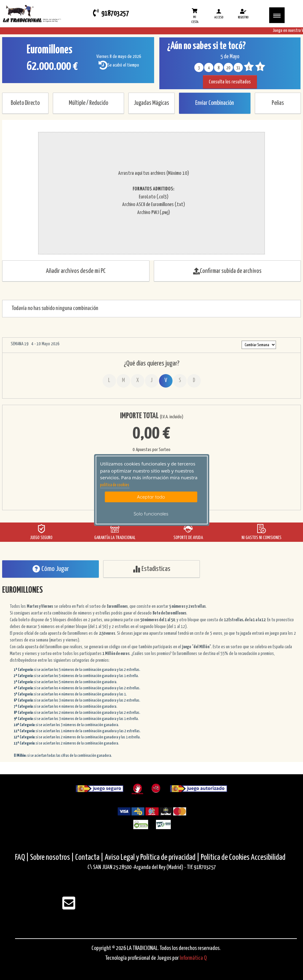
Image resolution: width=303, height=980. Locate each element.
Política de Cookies (225, 857)
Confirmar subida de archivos (227, 271)
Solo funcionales (151, 514)
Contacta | (89, 857)
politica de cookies (115, 485)
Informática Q (193, 958)
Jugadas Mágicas (151, 103)
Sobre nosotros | (52, 857)
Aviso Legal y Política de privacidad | (153, 857)
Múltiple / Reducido (88, 103)
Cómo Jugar (51, 569)
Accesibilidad (268, 857)
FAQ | (23, 857)
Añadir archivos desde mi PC (76, 271)
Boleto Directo (25, 103)
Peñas (278, 103)
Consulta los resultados (230, 82)
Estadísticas (151, 569)
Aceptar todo (151, 497)
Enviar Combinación (215, 103)
